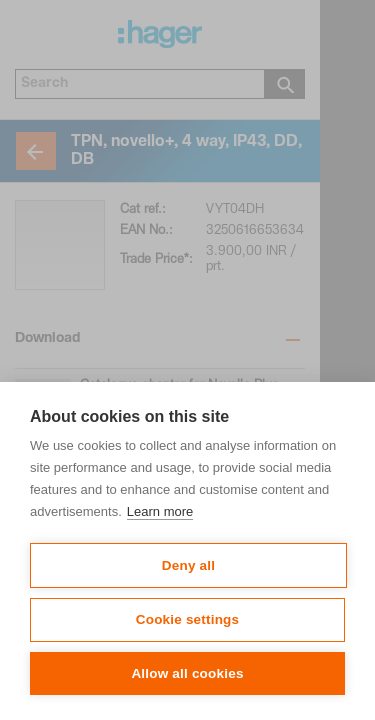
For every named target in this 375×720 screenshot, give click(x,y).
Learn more (160, 511)
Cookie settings (188, 619)
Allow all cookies (187, 673)
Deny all (188, 565)
